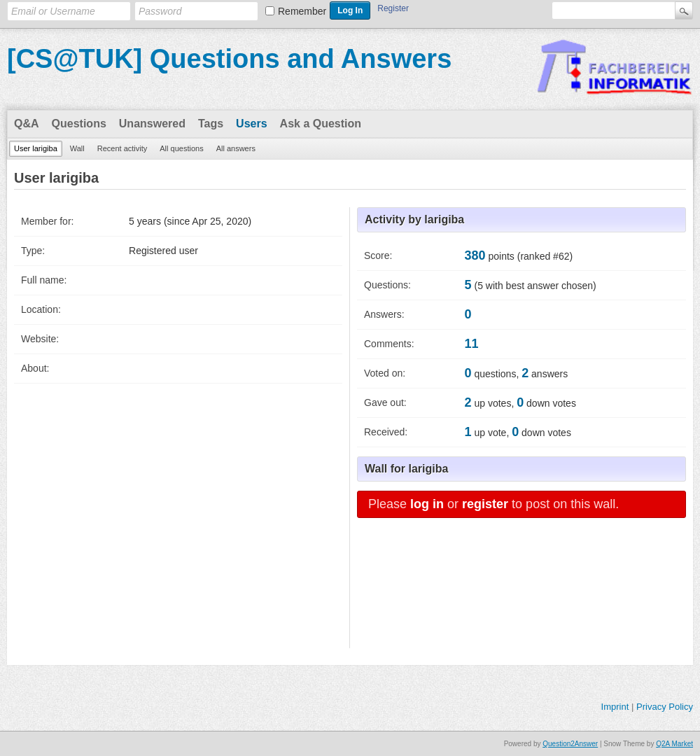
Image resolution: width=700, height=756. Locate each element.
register (485, 504)
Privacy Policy (665, 707)
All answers (236, 148)
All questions (181, 148)
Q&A (27, 124)
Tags (211, 124)
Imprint (615, 707)
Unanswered (152, 124)
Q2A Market (674, 744)
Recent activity (122, 148)
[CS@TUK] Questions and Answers (229, 59)
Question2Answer (570, 744)
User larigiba (36, 148)
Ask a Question (321, 124)
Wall (77, 148)
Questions (79, 124)
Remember (302, 11)
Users (251, 124)
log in (427, 504)
